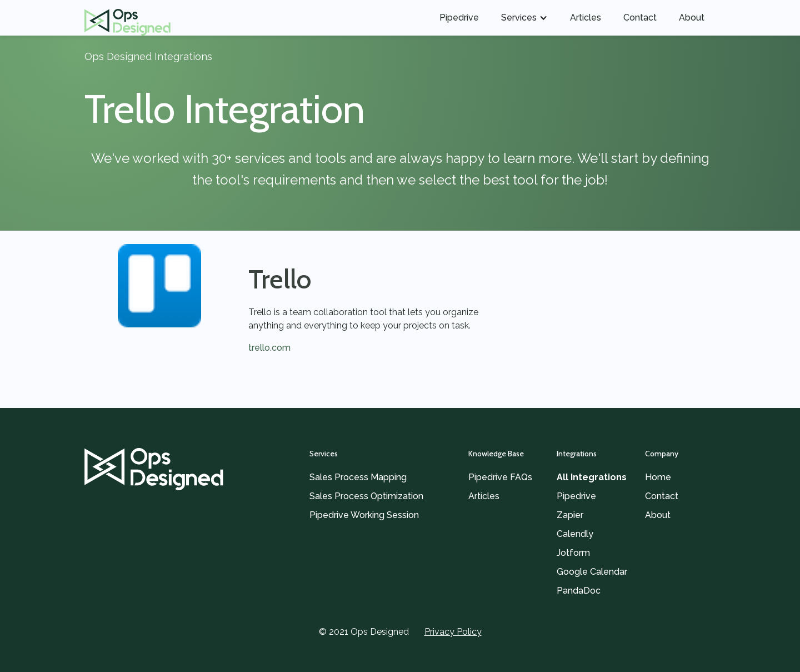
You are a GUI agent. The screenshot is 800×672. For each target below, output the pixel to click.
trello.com (269, 348)
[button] (524, 18)
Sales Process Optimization (366, 496)
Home (658, 477)
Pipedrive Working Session (364, 515)
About (692, 18)
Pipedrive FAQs (500, 477)
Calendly (575, 534)
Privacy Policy (453, 632)
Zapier (570, 515)
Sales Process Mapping (358, 477)
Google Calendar (592, 572)
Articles (586, 18)
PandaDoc (579, 591)
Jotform (573, 553)
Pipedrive (459, 18)
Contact (640, 18)
